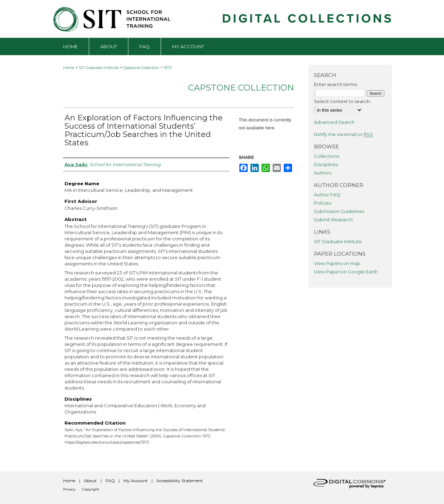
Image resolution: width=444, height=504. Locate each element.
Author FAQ (327, 195)
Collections (327, 156)
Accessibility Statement (180, 481)
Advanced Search (334, 122)
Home (69, 68)
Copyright (91, 489)
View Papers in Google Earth (346, 272)
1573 (168, 68)
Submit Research (333, 220)
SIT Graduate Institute (99, 68)
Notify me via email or (343, 134)
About (90, 481)
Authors (323, 173)
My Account (136, 481)
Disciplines (326, 164)
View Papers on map (337, 263)
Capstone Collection (141, 68)
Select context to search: (342, 101)
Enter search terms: (336, 84)
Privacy (69, 489)
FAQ (110, 481)
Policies (323, 203)
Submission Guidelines (339, 211)
